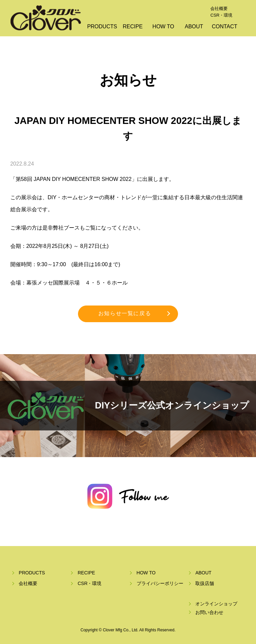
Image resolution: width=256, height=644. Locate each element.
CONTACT (225, 26)
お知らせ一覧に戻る (125, 313)
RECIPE (133, 26)
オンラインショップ (216, 604)
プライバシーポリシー (160, 583)
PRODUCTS (102, 26)
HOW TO (163, 26)
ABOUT (194, 26)
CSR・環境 (221, 15)
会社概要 (219, 8)
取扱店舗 (205, 583)
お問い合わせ (209, 612)
